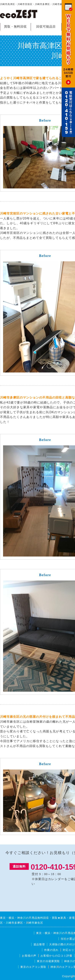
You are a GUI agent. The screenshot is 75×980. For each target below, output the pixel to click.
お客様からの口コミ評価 (56, 956)
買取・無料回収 (15, 27)
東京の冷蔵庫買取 (48, 961)
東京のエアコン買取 (33, 967)
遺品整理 (39, 944)
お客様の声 (29, 956)
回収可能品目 (46, 27)
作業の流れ (51, 950)
